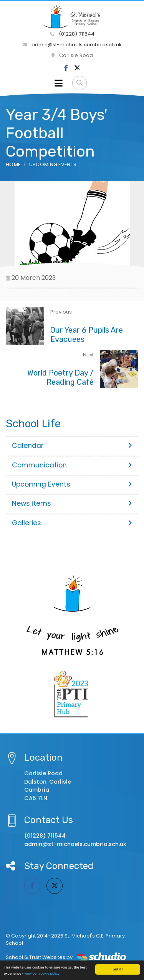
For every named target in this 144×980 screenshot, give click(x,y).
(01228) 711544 (72, 34)
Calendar (72, 446)
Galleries (72, 523)
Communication (72, 465)
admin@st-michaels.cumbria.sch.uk (72, 45)
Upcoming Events (53, 164)
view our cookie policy (42, 974)
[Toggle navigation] (59, 83)
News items (72, 503)
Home (13, 164)
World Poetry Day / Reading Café (60, 377)
